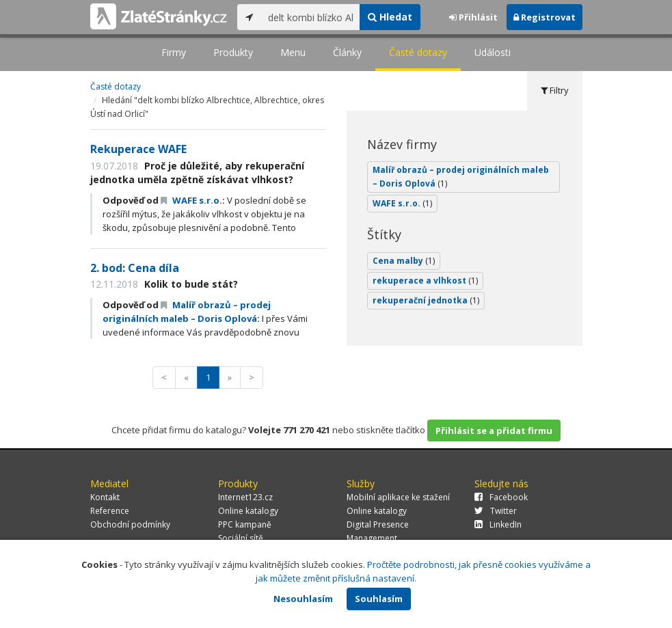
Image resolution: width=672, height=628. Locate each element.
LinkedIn (498, 524)
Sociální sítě (241, 538)
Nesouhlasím (303, 599)
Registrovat (545, 17)
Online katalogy (248, 511)
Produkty (233, 52)
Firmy (174, 52)
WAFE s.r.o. (191, 200)
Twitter (496, 511)
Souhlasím (379, 599)
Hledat (390, 17)
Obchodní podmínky (130, 524)
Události (493, 52)
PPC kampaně (245, 524)
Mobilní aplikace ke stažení (398, 497)
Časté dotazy (418, 52)
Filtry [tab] (555, 90)
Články (347, 52)
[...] (311, 17)
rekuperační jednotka (426, 300)
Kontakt (105, 497)
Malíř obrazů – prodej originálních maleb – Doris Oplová (187, 312)
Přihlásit (473, 17)
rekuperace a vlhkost (425, 281)
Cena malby (404, 261)
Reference (110, 511)
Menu (293, 52)
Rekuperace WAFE (138, 149)
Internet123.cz (245, 497)
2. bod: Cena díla (135, 268)
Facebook (501, 497)
